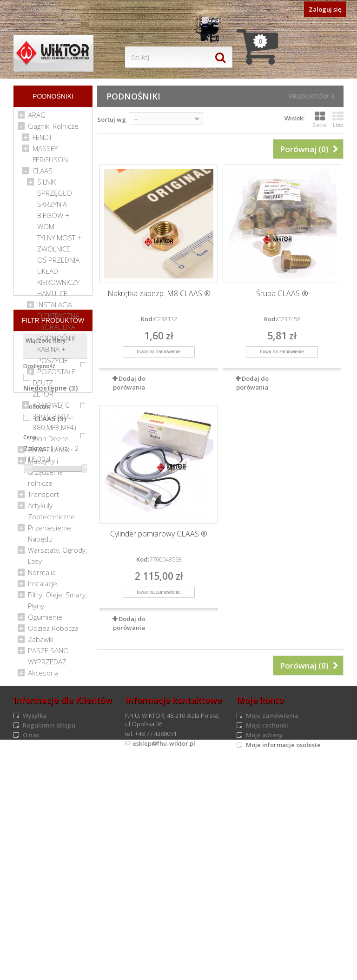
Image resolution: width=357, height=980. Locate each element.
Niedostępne (50, 785)
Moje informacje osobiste (283, 961)
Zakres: (36, 845)
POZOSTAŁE (56, 374)
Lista (338, 119)
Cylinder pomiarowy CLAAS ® (159, 534)
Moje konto (260, 916)
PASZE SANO (48, 653)
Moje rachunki (267, 941)
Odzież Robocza (53, 631)
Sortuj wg (112, 119)
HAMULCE (52, 296)
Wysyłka (35, 932)
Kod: (147, 319)
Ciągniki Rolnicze (53, 129)
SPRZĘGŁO (55, 196)
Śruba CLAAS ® (282, 294)
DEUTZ (43, 385)
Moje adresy (264, 951)
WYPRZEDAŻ (47, 664)
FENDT (42, 140)
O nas (31, 951)
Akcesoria (43, 675)
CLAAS (43, 173)
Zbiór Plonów (49, 452)
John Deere (50, 441)
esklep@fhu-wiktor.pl (164, 960)
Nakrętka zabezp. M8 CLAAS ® (159, 294)
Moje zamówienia (272, 932)
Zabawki (41, 642)
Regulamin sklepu (49, 941)
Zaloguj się (325, 9)
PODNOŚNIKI (57, 341)
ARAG (37, 118)
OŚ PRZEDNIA (58, 263)
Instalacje (43, 586)
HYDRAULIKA (56, 330)
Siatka (320, 119)
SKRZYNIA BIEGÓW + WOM (53, 218)
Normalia (42, 575)
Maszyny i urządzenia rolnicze (45, 475)
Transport (43, 497)
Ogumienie (45, 620)
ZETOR (43, 397)
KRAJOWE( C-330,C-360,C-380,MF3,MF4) (54, 419)
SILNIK (46, 185)
